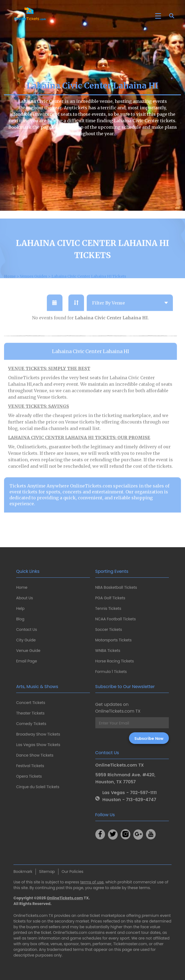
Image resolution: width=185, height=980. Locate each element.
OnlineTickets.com (65, 898)
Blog (20, 619)
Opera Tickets (29, 776)
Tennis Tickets (108, 608)
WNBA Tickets (108, 651)
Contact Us (27, 629)
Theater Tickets (30, 713)
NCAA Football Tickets (116, 619)
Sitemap (47, 872)
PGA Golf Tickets (110, 598)
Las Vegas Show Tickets (38, 745)
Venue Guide (28, 651)
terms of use (92, 882)
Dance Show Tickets (35, 755)
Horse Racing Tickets (115, 661)
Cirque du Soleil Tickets (38, 787)
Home (22, 587)
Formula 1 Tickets (111, 672)
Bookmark (23, 872)
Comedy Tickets (31, 724)
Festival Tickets (30, 766)
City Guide (26, 640)
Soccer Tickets (109, 629)
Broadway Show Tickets (38, 734)
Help (20, 608)
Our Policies (73, 872)
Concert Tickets (31, 703)
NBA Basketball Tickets (116, 587)
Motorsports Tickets (114, 640)
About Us (25, 598)
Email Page (27, 661)
